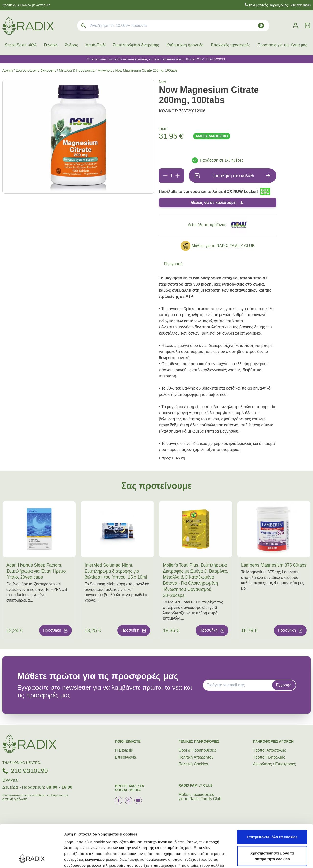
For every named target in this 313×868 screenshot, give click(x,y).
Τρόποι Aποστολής (270, 750)
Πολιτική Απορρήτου (196, 757)
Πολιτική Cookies (193, 764)
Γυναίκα (51, 45)
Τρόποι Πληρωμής (269, 757)
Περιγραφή (173, 264)
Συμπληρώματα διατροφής (136, 45)
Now (162, 82)
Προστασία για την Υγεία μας (282, 45)
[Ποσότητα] (171, 176)
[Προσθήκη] (178, 176)
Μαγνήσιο (105, 70)
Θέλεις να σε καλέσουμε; (214, 202)
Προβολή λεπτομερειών (85, 858)
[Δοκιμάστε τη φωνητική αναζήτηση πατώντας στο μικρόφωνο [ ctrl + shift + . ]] (261, 26)
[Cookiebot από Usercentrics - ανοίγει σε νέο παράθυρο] (32, 858)
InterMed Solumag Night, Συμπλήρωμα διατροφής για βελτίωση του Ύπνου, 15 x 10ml (116, 571)
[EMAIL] (239, 685)
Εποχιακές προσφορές (231, 45)
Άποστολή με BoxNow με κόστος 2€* (26, 5)
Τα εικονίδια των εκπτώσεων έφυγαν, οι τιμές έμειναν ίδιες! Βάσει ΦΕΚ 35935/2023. (156, 59)
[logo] (28, 26)
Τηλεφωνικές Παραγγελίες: (279, 5)
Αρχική (8, 70)
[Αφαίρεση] (165, 176)
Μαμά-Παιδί (95, 45)
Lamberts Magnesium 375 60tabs (274, 565)
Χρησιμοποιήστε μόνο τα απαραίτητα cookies (272, 816)
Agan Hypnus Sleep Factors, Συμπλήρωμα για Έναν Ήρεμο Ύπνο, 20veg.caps (36, 571)
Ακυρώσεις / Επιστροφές (274, 764)
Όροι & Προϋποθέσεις (198, 750)
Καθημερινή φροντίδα (185, 45)
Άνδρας (71, 45)
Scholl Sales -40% (21, 45)
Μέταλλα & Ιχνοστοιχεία (77, 70)
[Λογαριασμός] (296, 26)
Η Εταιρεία (124, 750)
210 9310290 (29, 771)
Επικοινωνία (126, 757)
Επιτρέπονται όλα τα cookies (272, 797)
